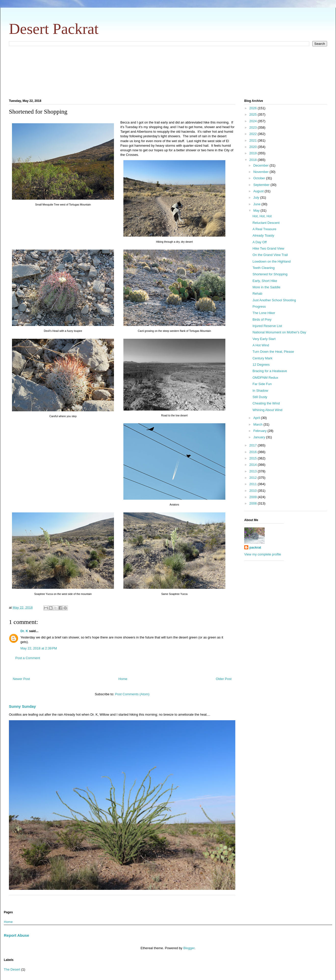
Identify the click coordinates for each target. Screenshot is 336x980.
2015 (254, 458)
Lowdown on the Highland (272, 261)
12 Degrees (261, 365)
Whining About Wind (267, 410)
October (260, 178)
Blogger (189, 948)
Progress (259, 307)
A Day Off (259, 242)
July (257, 198)
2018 (254, 160)
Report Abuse (16, 935)
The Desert (12, 969)
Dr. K (24, 631)
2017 (254, 445)
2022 (254, 134)
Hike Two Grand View (268, 248)
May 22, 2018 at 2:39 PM (39, 648)
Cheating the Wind (266, 403)
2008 (254, 503)
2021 (254, 140)
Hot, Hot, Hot (262, 216)
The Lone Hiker (264, 313)
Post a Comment (28, 658)
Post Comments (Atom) (132, 694)
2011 (254, 484)
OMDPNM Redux (265, 378)
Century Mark (262, 358)
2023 (254, 127)
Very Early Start (264, 339)
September (262, 185)
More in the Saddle (266, 287)
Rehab (257, 294)
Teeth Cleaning (263, 268)
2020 (254, 147)
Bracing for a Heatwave (270, 371)
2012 (254, 478)
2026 (254, 108)
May (257, 210)
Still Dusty (260, 397)
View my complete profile (263, 554)
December (262, 165)
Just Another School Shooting (274, 300)
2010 (254, 491)
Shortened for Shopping (270, 274)
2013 (254, 471)
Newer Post (21, 679)
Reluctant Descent (266, 223)
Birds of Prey (262, 319)
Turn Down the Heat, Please (273, 352)
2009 (254, 497)
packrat (255, 547)
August (259, 191)
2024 (254, 121)
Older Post (224, 679)
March (259, 424)
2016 (254, 452)
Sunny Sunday (22, 706)
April (257, 418)
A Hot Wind (261, 345)
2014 (254, 465)
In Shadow (260, 391)
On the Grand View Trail (270, 255)
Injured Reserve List (267, 326)
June (257, 204)
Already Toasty (263, 235)
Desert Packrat (54, 29)
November (262, 172)
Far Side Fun (262, 384)
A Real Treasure (264, 229)
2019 (254, 153)
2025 (254, 114)
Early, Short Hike (265, 281)
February (261, 431)
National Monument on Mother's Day (279, 332)
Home (123, 679)
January (260, 437)
